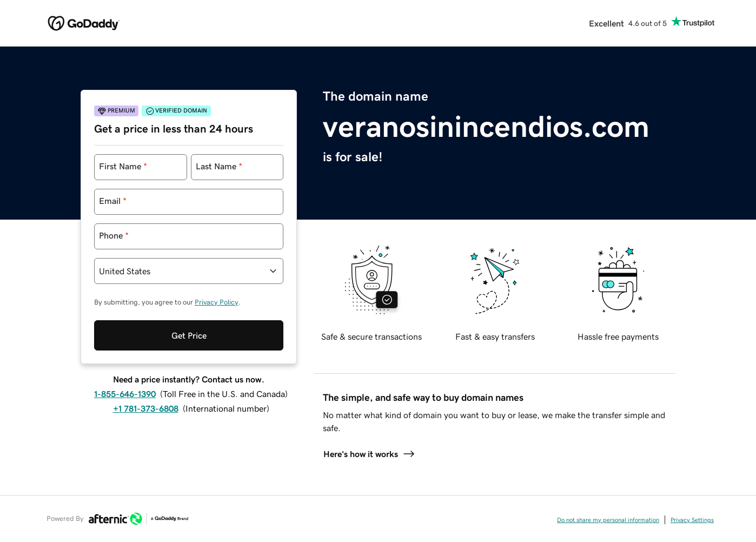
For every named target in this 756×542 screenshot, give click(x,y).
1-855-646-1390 (125, 394)
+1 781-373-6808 (146, 408)
